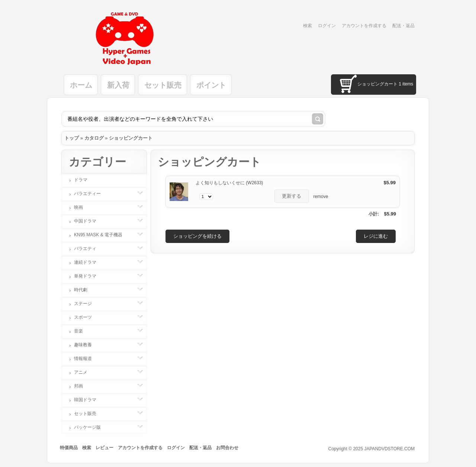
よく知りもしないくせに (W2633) (229, 183)
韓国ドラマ (89, 400)
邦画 (82, 386)
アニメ (84, 372)
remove (321, 197)
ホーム (81, 85)
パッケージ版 (91, 427)
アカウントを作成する (364, 26)
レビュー (104, 448)
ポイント (211, 85)
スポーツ (87, 317)
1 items (406, 84)
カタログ (94, 138)
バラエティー (91, 194)
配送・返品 (403, 26)
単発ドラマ (89, 276)
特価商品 (69, 448)
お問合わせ (227, 448)
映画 (82, 207)
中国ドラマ (89, 221)
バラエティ (89, 249)
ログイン (327, 26)
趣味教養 (87, 345)
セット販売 (163, 85)
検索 (308, 26)
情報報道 (87, 359)
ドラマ (81, 180)
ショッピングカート (131, 138)
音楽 (82, 331)
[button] (292, 196)
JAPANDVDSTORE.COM (389, 449)
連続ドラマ (89, 262)
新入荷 (118, 85)
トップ (72, 138)
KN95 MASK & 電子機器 (102, 235)
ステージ (87, 304)
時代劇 (84, 290)
